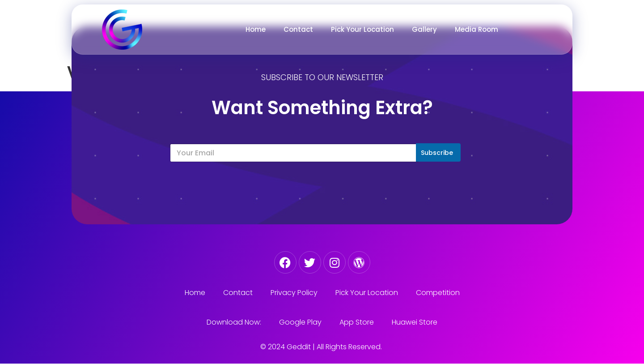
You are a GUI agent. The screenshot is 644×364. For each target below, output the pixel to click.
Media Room (477, 29)
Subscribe (437, 153)
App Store (357, 322)
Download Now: (234, 322)
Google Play (300, 322)
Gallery (424, 29)
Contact (298, 29)
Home (256, 29)
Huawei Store (415, 322)
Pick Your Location (362, 29)
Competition (438, 293)
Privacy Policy (294, 293)
